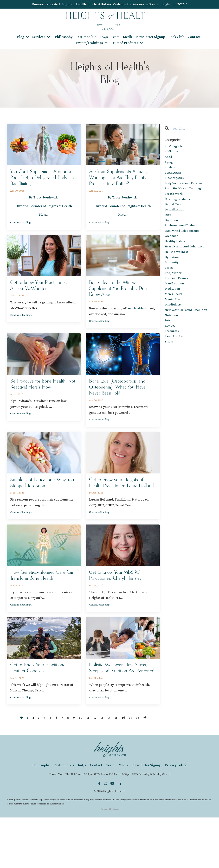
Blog (23, 37)
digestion (172, 227)
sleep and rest (176, 353)
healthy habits (176, 250)
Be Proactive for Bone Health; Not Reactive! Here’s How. (44, 405)
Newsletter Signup (151, 37)
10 (81, 768)
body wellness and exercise (185, 187)
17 (132, 768)
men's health (174, 307)
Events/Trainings (92, 43)
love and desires (177, 290)
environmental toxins (181, 233)
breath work (174, 198)
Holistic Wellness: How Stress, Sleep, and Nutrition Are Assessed (121, 714)
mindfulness (174, 319)
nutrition (172, 330)
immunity (172, 273)
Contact (194, 37)
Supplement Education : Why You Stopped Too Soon (43, 504)
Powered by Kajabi (110, 859)
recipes (170, 342)
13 (102, 768)
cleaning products (178, 204)
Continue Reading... (21, 234)
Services (41, 37)
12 (95, 768)
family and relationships (183, 238)
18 (139, 768)
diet (168, 221)
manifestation (175, 296)
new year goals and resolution (188, 325)
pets (168, 336)
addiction (172, 152)
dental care (174, 210)
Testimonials (86, 37)
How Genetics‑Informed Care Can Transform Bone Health (40, 611)
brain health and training (184, 192)
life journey (174, 284)
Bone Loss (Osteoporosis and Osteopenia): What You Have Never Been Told (122, 405)
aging (169, 164)
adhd (169, 158)
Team (115, 37)
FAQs (104, 37)
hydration (172, 267)
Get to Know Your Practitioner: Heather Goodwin (34, 714)
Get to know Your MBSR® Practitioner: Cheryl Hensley (121, 607)
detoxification (175, 215)
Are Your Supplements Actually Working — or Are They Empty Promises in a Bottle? (121, 183)
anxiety (170, 169)
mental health (175, 313)
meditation (173, 302)
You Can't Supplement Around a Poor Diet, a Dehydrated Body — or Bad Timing (42, 183)
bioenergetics (175, 181)
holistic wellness (177, 261)
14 (110, 768)
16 (124, 768)
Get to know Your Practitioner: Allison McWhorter (33, 302)
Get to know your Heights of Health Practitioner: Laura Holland (122, 508)
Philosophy (64, 37)
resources (172, 348)
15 (117, 768)
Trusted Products (127, 43)
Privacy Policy (176, 816)
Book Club (176, 37)
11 (88, 768)
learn (169, 279)
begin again (174, 175)
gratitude (172, 244)
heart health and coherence (186, 256)
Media (128, 37)
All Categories (175, 146)
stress (169, 359)
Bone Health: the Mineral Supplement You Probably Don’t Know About (119, 302)
